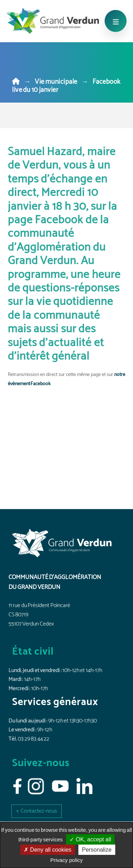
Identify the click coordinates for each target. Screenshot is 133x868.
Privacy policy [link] (67, 860)
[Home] (16, 82)
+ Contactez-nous (37, 811)
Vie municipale (56, 82)
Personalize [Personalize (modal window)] (97, 850)
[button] (37, 811)
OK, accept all (90, 839)
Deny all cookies (48, 850)
